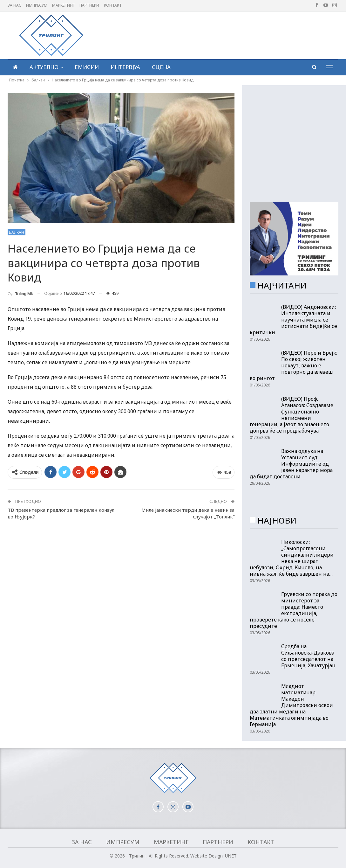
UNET (231, 856)
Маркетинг (63, 5)
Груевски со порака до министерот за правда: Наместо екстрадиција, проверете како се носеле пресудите (294, 610)
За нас (14, 5)
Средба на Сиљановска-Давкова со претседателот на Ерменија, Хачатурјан (308, 656)
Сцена (161, 67)
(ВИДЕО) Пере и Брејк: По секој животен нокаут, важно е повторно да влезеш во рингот (293, 365)
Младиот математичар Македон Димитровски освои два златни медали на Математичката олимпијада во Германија (291, 705)
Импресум (37, 5)
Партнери (89, 5)
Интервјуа (125, 67)
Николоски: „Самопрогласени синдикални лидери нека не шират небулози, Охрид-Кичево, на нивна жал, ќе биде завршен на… (292, 558)
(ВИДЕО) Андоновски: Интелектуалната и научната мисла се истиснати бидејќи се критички (293, 320)
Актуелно (44, 67)
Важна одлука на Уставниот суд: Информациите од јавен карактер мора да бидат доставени (291, 464)
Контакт (113, 5)
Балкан (17, 232)
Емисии (87, 67)
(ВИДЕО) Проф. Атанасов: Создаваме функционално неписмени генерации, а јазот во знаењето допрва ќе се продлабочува (292, 415)
